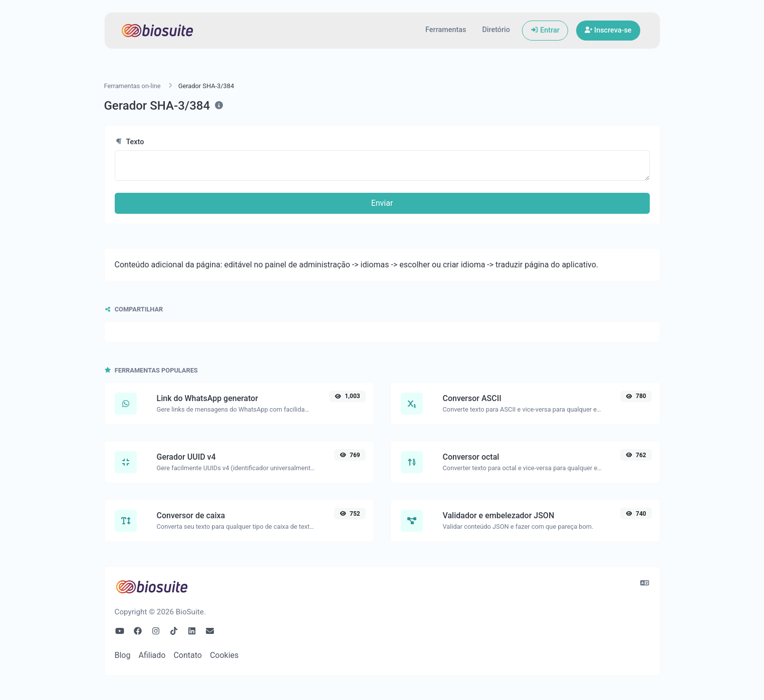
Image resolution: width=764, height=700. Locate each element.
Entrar (545, 30)
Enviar (382, 203)
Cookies (224, 655)
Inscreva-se (608, 30)
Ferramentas (446, 30)
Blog (123, 655)
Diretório (496, 30)
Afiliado (152, 655)
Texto (130, 142)
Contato (188, 655)
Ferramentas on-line (133, 86)
